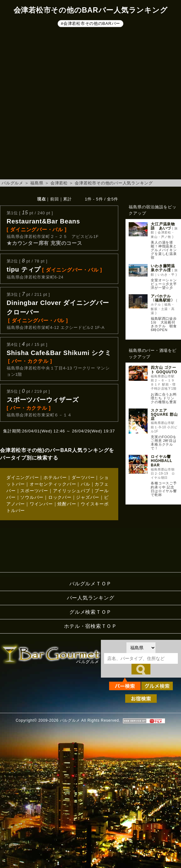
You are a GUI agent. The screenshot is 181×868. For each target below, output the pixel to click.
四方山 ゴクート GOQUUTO (164, 370)
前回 (55, 199)
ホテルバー (55, 477)
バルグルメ (12, 183)
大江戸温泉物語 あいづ (163, 226)
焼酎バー (67, 504)
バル (85, 484)
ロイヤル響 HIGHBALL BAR (161, 461)
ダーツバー (83, 477)
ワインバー (41, 504)
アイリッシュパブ (72, 491)
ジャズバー (88, 497)
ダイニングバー (23, 477)
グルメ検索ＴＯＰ (90, 612)
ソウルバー (32, 497)
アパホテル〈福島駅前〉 (163, 298)
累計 (67, 199)
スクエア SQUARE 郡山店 (164, 414)
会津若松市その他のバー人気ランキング (114, 183)
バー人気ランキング (91, 598)
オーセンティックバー (53, 484)
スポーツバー (34, 491)
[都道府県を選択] (141, 648)
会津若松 (59, 183)
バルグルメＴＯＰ (90, 584)
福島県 (37, 183)
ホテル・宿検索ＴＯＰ (90, 626)
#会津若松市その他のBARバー (90, 23)
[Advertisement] (69, 104)
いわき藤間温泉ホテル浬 (163, 268)
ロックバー (60, 497)
